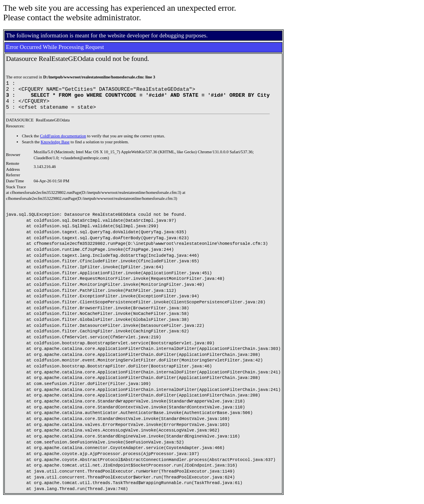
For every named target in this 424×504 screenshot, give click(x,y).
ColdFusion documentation (63, 142)
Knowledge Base (55, 148)
